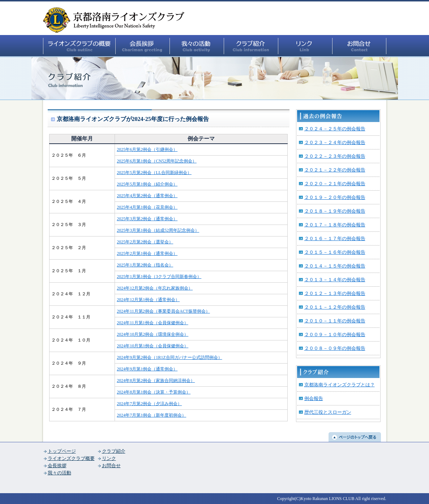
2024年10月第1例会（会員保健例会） (153, 346)
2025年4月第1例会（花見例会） (147, 207)
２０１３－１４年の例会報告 (335, 280)
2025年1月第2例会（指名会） (145, 265)
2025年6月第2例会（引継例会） (147, 149)
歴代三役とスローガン (328, 412)
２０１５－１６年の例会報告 (335, 252)
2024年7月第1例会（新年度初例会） (151, 415)
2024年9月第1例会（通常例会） (147, 369)
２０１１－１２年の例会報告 (335, 307)
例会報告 (314, 398)
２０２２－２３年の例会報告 (335, 156)
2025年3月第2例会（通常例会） (147, 219)
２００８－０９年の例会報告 (335, 348)
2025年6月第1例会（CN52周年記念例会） (157, 161)
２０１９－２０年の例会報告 (335, 197)
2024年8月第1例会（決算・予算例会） (154, 392)
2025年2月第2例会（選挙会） (145, 242)
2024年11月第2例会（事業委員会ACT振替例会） (163, 311)
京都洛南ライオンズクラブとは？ (340, 385)
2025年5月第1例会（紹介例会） (147, 184)
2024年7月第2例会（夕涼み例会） (149, 404)
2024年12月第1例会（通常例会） (148, 300)
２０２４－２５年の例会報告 (335, 129)
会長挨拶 (57, 466)
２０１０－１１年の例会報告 (335, 321)
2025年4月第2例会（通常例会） (147, 196)
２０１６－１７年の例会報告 (335, 238)
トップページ (62, 451)
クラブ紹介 (114, 451)
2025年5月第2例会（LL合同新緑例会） (154, 173)
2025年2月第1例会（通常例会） (147, 253)
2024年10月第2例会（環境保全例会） (153, 334)
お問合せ (111, 466)
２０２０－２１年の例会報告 (335, 184)
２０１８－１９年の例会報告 (335, 211)
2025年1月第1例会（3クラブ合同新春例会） (159, 277)
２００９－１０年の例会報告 (335, 334)
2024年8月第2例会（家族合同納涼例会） (156, 381)
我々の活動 (59, 473)
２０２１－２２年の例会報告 (335, 170)
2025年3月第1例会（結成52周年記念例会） (158, 230)
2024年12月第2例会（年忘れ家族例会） (155, 288)
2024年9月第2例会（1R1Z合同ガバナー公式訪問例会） (169, 357)
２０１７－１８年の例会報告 (335, 225)
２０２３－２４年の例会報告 (335, 142)
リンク (109, 458)
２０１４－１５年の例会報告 (335, 266)
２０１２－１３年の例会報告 (335, 293)
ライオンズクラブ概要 (71, 458)
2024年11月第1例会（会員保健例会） (153, 323)
